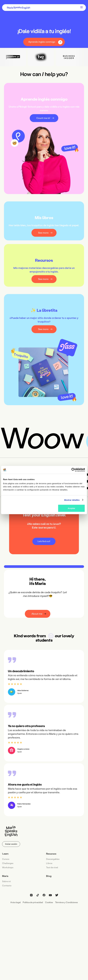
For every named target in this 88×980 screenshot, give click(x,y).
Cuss (6, 859)
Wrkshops (8, 867)
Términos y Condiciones (66, 902)
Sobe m (6, 881)
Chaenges (8, 863)
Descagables (53, 859)
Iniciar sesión (11, 844)
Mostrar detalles (72, 500)
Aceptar (71, 508)
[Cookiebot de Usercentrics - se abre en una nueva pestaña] (73, 470)
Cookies (49, 902)
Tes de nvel (52, 867)
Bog (49, 876)
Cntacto (7, 886)
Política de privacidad (33, 902)
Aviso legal (15, 902)
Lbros (49, 863)
